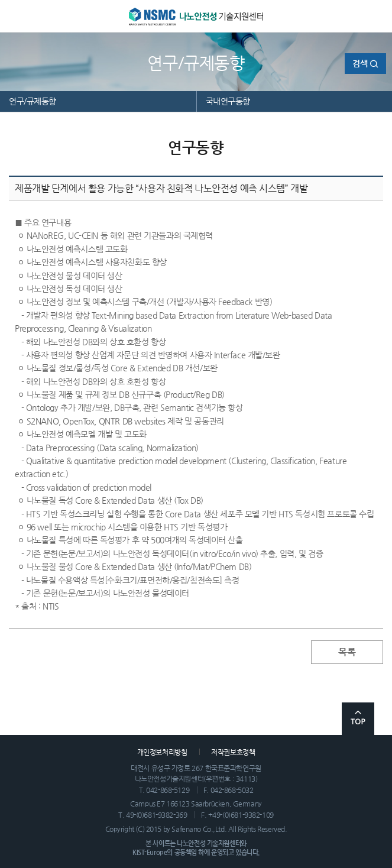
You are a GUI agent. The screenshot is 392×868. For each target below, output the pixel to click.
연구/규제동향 (33, 101)
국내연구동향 (228, 101)
